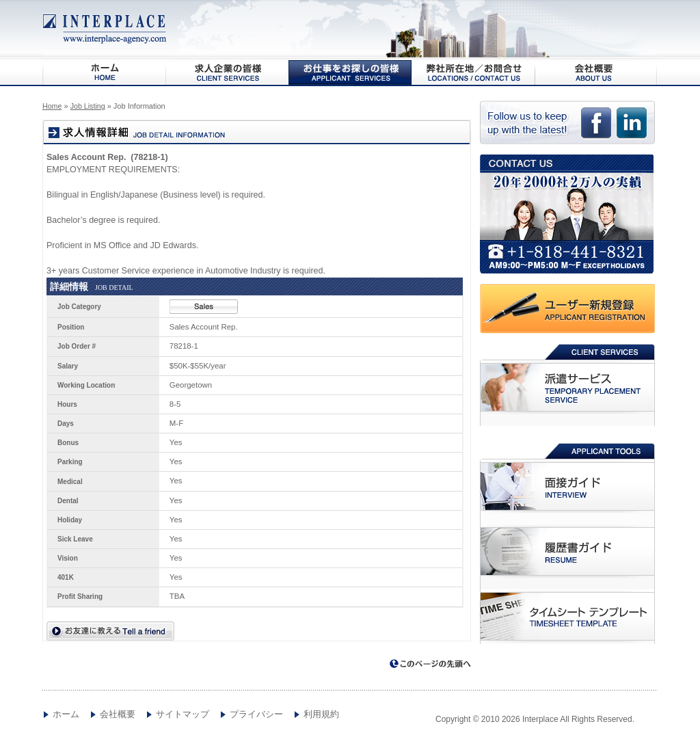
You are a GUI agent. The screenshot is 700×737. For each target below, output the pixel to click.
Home (52, 106)
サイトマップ (183, 714)
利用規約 (321, 714)
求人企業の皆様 (227, 72)
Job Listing (88, 106)
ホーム (66, 714)
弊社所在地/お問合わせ (473, 72)
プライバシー (256, 714)
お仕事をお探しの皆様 (350, 72)
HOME (104, 72)
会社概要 (596, 72)
